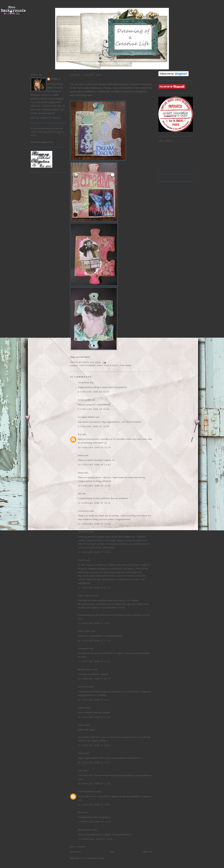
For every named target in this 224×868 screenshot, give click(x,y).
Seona (81, 473)
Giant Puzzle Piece (108, 366)
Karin (80, 812)
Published (126, 366)
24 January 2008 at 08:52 (94, 679)
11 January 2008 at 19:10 (94, 503)
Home (112, 852)
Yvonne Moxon (85, 830)
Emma (81, 455)
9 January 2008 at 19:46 (94, 409)
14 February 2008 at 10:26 (95, 839)
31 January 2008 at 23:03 (94, 804)
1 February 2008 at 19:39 (94, 822)
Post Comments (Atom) (93, 858)
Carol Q (55, 79)
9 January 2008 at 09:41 (94, 392)
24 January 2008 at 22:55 (94, 745)
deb (80, 493)
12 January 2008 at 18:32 (94, 623)
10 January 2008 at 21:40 (94, 486)
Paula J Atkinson (85, 595)
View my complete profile (46, 118)
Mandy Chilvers (85, 669)
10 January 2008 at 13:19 (94, 447)
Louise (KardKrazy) (87, 791)
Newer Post (75, 852)
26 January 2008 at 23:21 (94, 762)
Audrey (81, 725)
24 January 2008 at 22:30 (94, 717)
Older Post (147, 852)
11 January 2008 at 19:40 (94, 524)
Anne (80, 770)
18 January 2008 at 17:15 (94, 640)
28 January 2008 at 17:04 (94, 783)
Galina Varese (84, 631)
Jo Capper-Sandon (86, 417)
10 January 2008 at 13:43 (94, 465)
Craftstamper (87, 366)
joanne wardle (84, 400)
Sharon (81, 753)
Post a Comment (78, 847)
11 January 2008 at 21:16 (94, 588)
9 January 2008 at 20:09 (94, 426)
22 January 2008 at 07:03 (94, 661)
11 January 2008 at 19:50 (94, 552)
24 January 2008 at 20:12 (94, 700)
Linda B (82, 708)
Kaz (80, 434)
